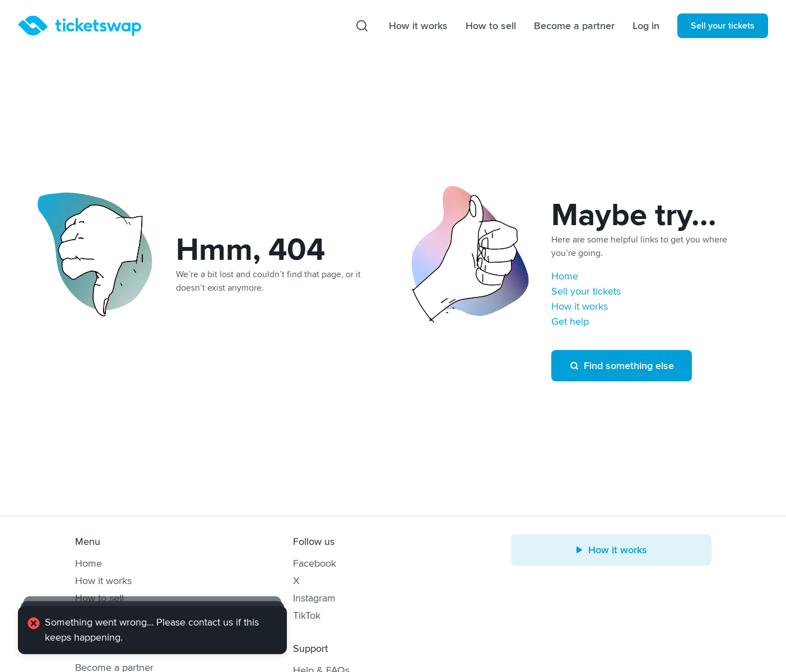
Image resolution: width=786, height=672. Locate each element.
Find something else (622, 366)
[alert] (152, 630)
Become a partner (574, 26)
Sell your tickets (723, 26)
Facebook (315, 563)
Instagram (314, 598)
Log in (646, 26)
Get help (570, 321)
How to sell (491, 26)
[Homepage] (80, 26)
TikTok (307, 615)
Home (565, 276)
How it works (418, 26)
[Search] (362, 26)
